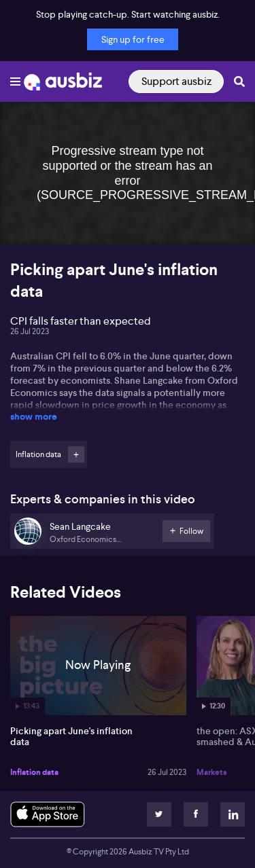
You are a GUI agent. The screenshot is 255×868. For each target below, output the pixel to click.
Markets (212, 772)
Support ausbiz (176, 81)
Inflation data (34, 772)
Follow (76, 454)
